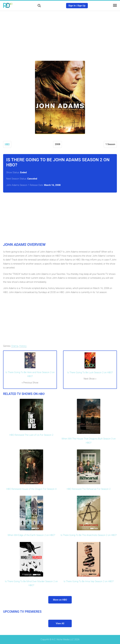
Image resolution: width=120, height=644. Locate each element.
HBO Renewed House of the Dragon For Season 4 (31, 489)
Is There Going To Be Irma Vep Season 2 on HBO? (89, 581)
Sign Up (81, 6)
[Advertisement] (60, 33)
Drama (15, 346)
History (23, 346)
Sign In (72, 6)
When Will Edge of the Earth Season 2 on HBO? (31, 535)
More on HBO (60, 600)
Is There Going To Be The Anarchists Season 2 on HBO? (89, 535)
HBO (7, 144)
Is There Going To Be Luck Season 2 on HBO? (90, 372)
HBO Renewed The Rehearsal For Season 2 (89, 489)
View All (60, 623)
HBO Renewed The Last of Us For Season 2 (31, 435)
